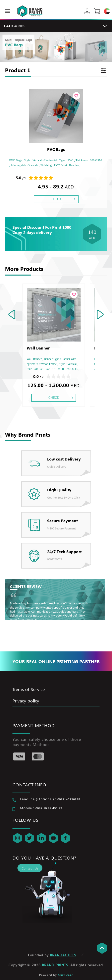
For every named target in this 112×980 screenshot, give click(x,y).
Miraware (65, 975)
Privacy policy (26, 701)
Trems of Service (29, 689)
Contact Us (30, 868)
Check (56, 199)
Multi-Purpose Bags (18, 40)
